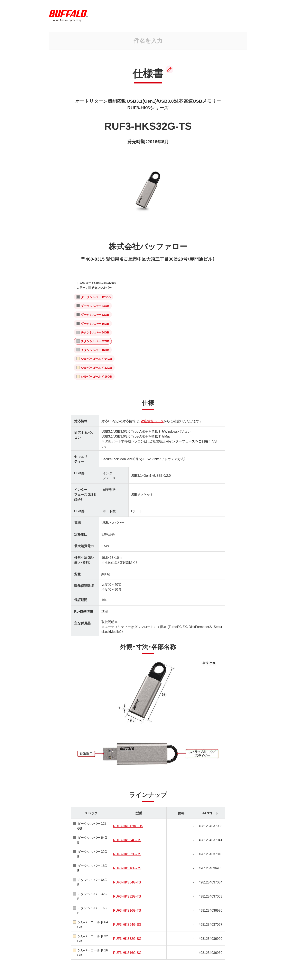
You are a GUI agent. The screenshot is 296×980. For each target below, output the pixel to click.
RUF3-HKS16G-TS (127, 910)
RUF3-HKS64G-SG (127, 924)
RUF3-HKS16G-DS (127, 868)
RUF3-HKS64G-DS (127, 840)
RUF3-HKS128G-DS (128, 826)
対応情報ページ (152, 421)
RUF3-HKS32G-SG (127, 938)
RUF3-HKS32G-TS (127, 896)
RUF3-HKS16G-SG (127, 952)
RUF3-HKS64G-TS (127, 882)
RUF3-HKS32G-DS (127, 854)
